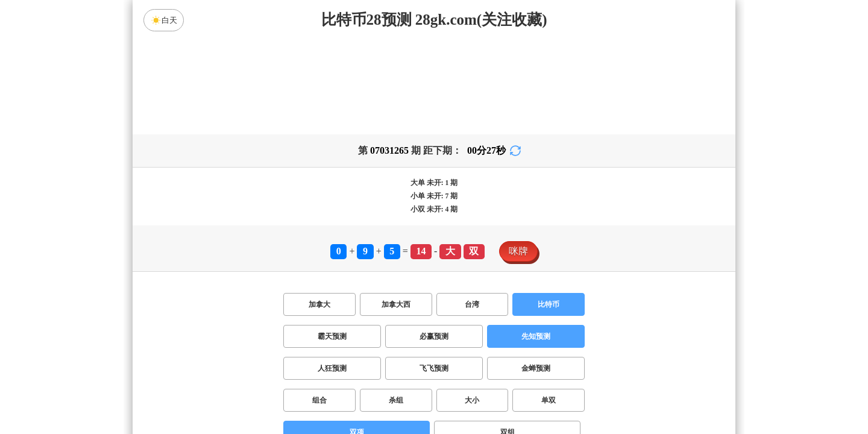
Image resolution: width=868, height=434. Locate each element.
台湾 (472, 304)
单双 (549, 400)
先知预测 (536, 336)
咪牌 (518, 251)
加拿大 (319, 304)
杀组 (396, 400)
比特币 (549, 304)
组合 (319, 400)
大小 (472, 400)
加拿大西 (396, 304)
